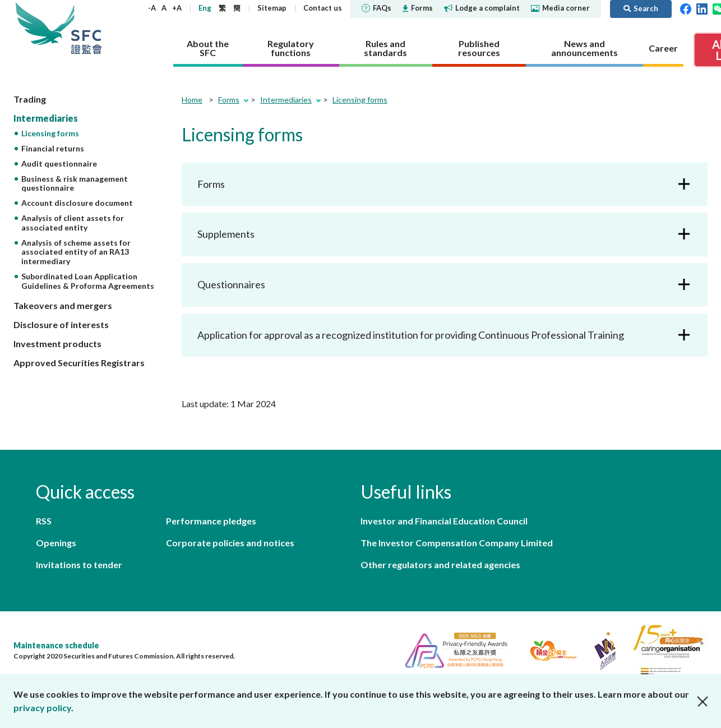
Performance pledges (211, 521)
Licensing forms (50, 133)
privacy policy (42, 708)
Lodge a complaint (482, 8)
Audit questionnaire (59, 163)
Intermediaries (46, 118)
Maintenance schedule (56, 645)
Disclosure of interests (61, 324)
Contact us (323, 8)
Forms (418, 8)
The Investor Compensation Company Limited (457, 543)
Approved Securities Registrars (79, 363)
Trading (30, 99)
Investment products (57, 344)
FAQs (376, 8)
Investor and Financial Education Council (444, 521)
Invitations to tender (79, 565)
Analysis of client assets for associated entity (73, 223)
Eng (205, 8)
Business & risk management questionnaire (75, 183)
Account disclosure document (77, 203)
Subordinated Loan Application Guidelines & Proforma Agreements (88, 281)
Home (192, 100)
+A (177, 8)
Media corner (560, 8)
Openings (56, 543)
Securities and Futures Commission (86, 28)
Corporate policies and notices (230, 543)
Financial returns (53, 148)
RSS (44, 521)
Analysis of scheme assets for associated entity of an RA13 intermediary (76, 252)
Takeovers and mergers (63, 305)
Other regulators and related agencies (440, 565)
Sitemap (272, 8)
